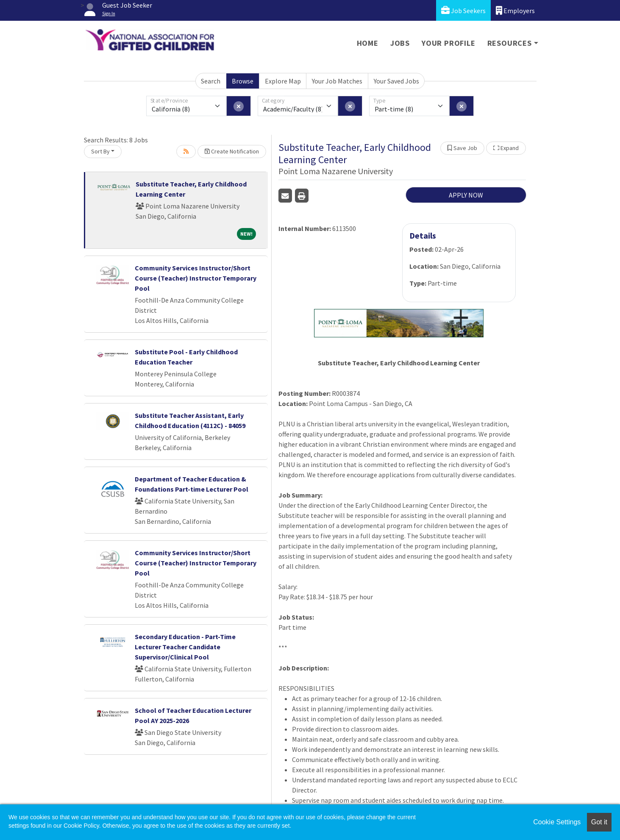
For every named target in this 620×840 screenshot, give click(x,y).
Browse (243, 81)
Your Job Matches (337, 81)
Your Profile (449, 43)
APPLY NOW (466, 195)
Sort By (100, 151)
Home (368, 43)
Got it (599, 822)
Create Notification (232, 151)
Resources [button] (510, 43)
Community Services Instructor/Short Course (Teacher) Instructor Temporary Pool (196, 278)
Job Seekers (463, 10)
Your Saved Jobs (396, 81)
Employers (515, 10)
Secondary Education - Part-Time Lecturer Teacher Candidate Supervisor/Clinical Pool (185, 647)
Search (211, 81)
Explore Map (283, 81)
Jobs (400, 43)
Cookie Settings (557, 822)
